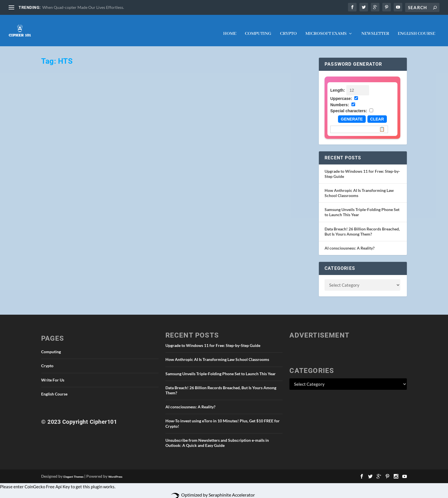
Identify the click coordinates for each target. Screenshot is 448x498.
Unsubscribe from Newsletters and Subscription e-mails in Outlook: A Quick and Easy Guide (217, 437)
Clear (377, 113)
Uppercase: (341, 93)
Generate (352, 113)
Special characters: (349, 105)
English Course (416, 28)
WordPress (115, 471)
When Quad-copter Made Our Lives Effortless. (83, 7)
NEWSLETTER (375, 28)
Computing (258, 28)
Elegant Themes (73, 471)
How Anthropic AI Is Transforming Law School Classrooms (217, 354)
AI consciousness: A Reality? (350, 242)
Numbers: (340, 99)
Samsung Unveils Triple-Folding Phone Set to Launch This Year (221, 368)
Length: (338, 85)
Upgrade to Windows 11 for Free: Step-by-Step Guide (213, 340)
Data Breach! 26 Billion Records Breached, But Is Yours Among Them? (362, 226)
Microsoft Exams (326, 28)
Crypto (288, 28)
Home (230, 28)
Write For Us (53, 374)
